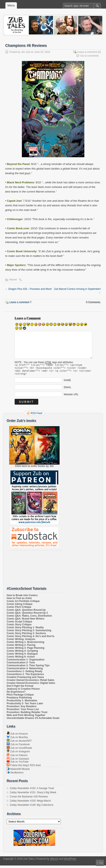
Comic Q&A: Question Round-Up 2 (27, 615)
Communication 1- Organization (26, 662)
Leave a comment (87, 52)
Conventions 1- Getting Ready (24, 674)
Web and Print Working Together (26, 718)
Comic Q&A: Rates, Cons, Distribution (29, 618)
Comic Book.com (18, 228)
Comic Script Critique (19, 624)
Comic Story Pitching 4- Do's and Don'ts (31, 639)
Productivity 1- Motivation (22, 703)
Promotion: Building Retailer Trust (27, 715)
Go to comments (90, 56)
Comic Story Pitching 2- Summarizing (29, 633)
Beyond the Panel (18, 164)
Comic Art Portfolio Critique (23, 604)
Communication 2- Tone (21, 665)
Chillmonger (15, 219)
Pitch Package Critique (20, 697)
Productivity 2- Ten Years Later (25, 706)
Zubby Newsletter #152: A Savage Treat (32, 791)
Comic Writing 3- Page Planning (26, 650)
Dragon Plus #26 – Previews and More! (29, 289)
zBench (54, 861)
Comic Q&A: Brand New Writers (26, 621)
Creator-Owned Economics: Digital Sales (31, 686)
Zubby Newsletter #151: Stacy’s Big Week (33, 795)
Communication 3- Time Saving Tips (28, 668)
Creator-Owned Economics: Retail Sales (31, 683)
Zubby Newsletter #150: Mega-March (30, 803)
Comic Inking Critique (20, 607)
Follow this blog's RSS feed (24, 768)
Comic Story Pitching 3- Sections (26, 636)
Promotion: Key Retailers (22, 709)
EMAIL (67, 390)
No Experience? (16, 694)
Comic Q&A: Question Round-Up (26, 612)
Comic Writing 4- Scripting (22, 653)
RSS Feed (36, 416)
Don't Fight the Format (20, 688)
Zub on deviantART (19, 743)
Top (101, 863)
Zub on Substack (18, 761)
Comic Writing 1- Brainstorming (25, 645)
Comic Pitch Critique (19, 610)
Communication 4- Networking (25, 671)
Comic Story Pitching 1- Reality (25, 630)
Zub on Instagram (18, 754)
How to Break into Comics (22, 598)
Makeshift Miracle (18, 772)
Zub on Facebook (18, 747)
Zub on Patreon (17, 758)
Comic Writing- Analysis (21, 642)
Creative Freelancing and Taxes (25, 680)
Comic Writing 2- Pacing (21, 648)
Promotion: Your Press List (23, 712)
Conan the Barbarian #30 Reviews (29, 799)
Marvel (13, 280)
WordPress (70, 861)
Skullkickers (15, 775)
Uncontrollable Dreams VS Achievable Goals (33, 721)
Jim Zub (26, 52)
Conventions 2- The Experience (25, 677)
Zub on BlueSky (17, 740)
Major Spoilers (16, 265)
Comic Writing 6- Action (21, 659)
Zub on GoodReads (19, 750)
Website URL (71, 397)
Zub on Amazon (17, 736)
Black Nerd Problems (21, 182)
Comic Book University (22, 251)
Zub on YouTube (18, 764)
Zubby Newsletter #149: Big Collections (32, 807)
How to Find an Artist (19, 601)
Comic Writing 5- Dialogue (22, 656)
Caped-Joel (14, 201)
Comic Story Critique (19, 627)
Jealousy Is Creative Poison (23, 691)
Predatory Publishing (19, 700)
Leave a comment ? (20, 302)
